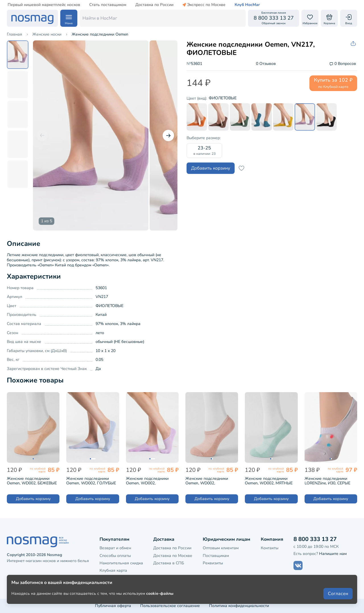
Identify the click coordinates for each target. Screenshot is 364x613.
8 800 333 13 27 (315, 539)
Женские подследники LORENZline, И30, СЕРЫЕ (327, 480)
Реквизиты (213, 563)
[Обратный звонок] (274, 18)
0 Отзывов (266, 64)
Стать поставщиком (108, 5)
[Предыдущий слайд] (42, 135)
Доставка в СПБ (169, 563)
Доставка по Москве (173, 556)
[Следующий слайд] (168, 135)
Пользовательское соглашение (170, 606)
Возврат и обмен (115, 548)
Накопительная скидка (121, 563)
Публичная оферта (113, 606)
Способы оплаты (115, 556)
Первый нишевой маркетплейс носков (44, 5)
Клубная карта (113, 570)
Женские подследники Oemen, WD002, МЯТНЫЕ (269, 480)
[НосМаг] (32, 18)
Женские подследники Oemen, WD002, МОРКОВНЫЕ (207, 480)
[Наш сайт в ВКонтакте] (298, 565)
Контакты (270, 548)
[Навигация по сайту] (69, 18)
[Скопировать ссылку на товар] (354, 44)
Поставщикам (216, 556)
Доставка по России (154, 5)
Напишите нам (333, 554)
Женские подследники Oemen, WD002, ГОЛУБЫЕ (91, 480)
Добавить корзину (211, 168)
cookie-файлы (160, 594)
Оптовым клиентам (221, 548)
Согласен (338, 594)
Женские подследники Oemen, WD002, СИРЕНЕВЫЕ (147, 480)
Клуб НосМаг (247, 5)
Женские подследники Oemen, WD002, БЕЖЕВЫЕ (32, 480)
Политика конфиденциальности (239, 606)
